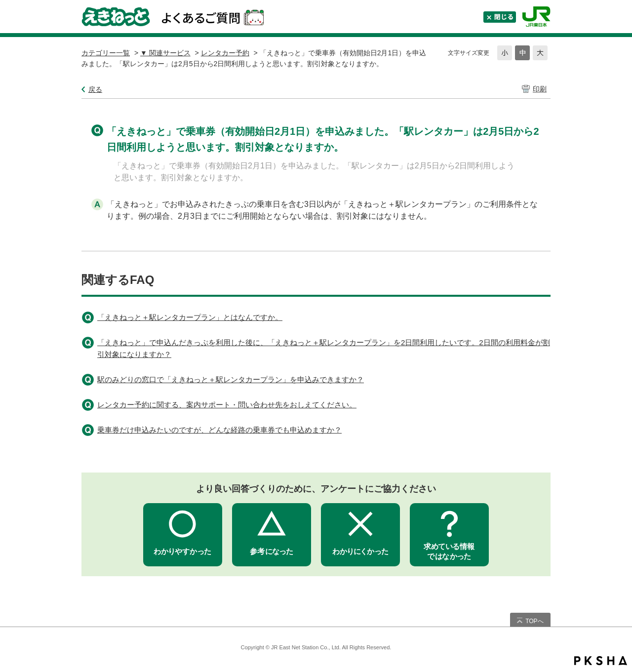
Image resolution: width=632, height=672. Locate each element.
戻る (95, 89)
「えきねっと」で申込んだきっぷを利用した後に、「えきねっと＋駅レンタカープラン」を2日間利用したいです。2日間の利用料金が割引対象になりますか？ (324, 348)
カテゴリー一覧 (106, 53)
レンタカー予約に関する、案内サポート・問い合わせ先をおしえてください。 (227, 405)
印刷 (540, 89)
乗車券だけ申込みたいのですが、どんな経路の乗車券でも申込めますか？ (219, 430)
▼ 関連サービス (165, 53)
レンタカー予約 (225, 53)
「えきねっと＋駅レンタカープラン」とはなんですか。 (190, 317)
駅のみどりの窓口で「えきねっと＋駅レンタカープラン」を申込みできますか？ (231, 379)
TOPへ (534, 621)
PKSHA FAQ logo (601, 661)
